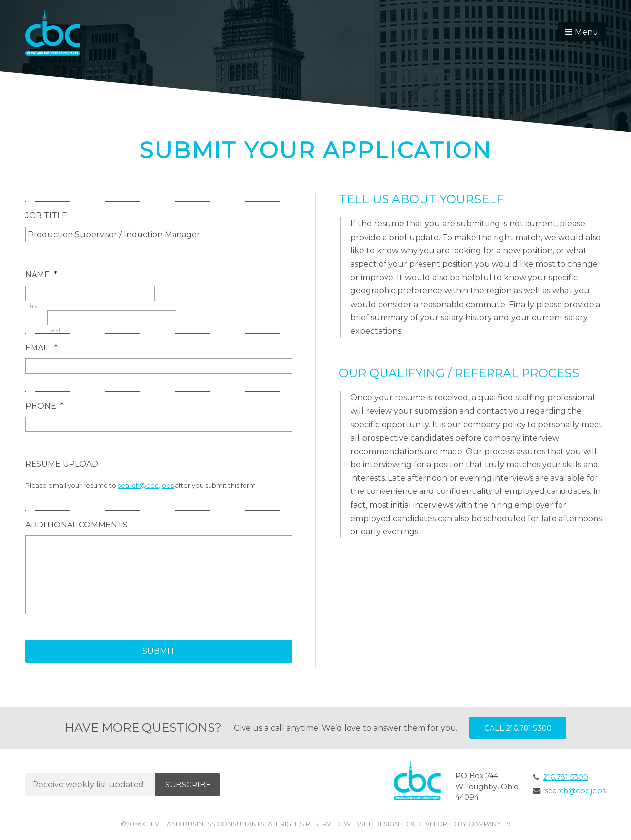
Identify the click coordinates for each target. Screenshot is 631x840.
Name (41, 274)
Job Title (46, 216)
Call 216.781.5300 (518, 728)
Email (41, 348)
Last (54, 330)
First (33, 306)
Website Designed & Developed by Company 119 (427, 824)
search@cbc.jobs (146, 485)
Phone (44, 406)
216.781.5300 (566, 777)
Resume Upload (62, 464)
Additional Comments (76, 525)
